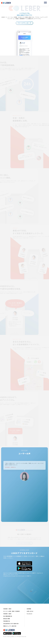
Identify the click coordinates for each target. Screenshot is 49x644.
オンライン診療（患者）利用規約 (12, 611)
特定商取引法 (7, 621)
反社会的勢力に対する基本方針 (11, 624)
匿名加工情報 (7, 619)
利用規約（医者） (8, 614)
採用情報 (29, 609)
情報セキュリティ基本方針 (10, 626)
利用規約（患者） (8, 609)
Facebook (29, 614)
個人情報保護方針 (8, 616)
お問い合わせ (30, 611)
